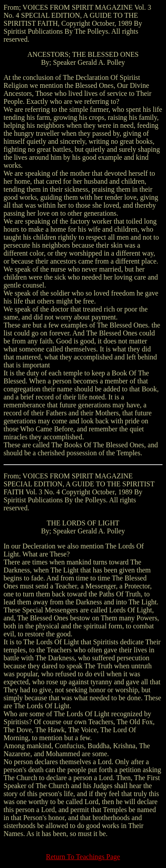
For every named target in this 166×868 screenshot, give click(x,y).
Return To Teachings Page (83, 857)
